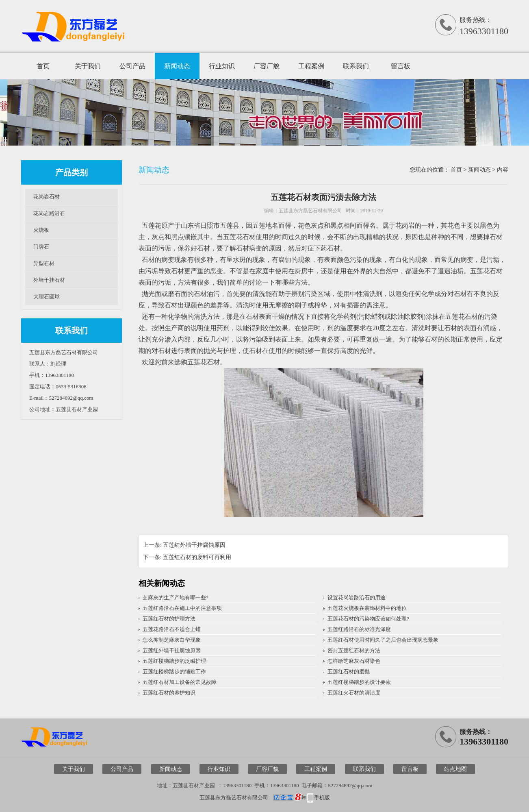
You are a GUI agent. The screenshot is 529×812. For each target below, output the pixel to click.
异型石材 (44, 263)
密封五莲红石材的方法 (354, 650)
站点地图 (455, 769)
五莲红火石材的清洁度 (354, 693)
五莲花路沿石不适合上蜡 (172, 629)
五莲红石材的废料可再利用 (197, 557)
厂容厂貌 (267, 66)
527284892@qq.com (350, 785)
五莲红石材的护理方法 (169, 619)
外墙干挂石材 (49, 280)
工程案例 (311, 66)
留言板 (401, 66)
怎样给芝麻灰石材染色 (354, 661)
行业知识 (222, 66)
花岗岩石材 (47, 197)
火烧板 (41, 230)
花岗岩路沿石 (49, 213)
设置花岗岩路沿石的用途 (357, 598)
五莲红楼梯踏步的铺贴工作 (174, 672)
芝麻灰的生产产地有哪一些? (176, 598)
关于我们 (88, 66)
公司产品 (132, 66)
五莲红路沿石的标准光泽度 (359, 629)
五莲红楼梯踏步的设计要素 (359, 682)
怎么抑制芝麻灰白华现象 (172, 640)
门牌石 (41, 247)
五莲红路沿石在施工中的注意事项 (182, 608)
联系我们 (356, 66)
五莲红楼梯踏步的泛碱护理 (174, 661)
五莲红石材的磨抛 (349, 672)
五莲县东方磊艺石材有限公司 (310, 211)
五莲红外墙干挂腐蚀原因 (194, 545)
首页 (43, 66)
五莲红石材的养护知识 (169, 693)
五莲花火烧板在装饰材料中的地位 (367, 608)
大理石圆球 (47, 297)
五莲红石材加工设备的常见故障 (180, 682)
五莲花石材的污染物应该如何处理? (368, 619)
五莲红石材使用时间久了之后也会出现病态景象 (383, 640)
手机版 (322, 798)
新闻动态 (177, 66)
